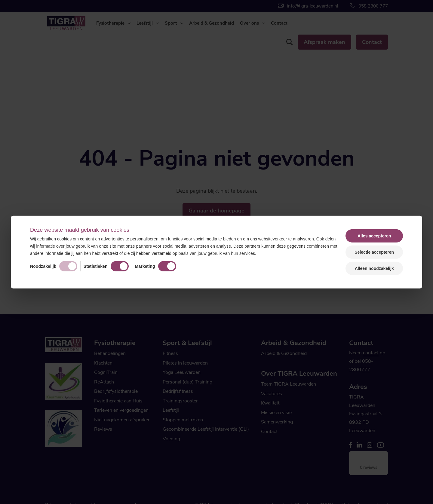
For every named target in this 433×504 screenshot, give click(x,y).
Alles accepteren (374, 236)
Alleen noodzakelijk (374, 268)
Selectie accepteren (374, 252)
